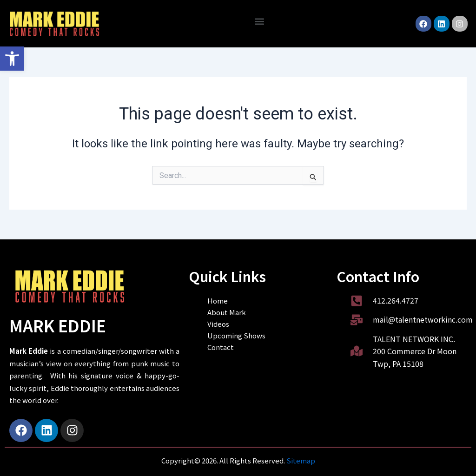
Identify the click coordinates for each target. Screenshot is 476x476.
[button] (12, 59)
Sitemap (301, 460)
